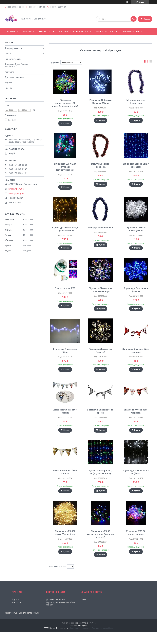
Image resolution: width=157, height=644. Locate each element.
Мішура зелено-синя (100, 227)
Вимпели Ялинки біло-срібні (101, 411)
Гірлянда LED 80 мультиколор (136, 533)
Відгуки (8, 83)
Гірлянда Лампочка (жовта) (100, 350)
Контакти (9, 72)
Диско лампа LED (65, 288)
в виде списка (151, 62)
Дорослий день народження (73, 31)
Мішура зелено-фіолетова (136, 101)
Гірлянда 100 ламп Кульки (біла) (101, 101)
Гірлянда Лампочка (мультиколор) (100, 290)
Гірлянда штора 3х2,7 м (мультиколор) (101, 472)
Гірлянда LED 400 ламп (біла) (136, 229)
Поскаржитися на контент (80, 628)
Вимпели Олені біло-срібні (65, 411)
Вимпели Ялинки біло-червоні (136, 350)
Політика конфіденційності (103, 628)
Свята (8, 54)
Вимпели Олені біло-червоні (136, 411)
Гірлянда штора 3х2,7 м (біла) (136, 472)
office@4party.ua (16, 194)
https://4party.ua (16, 189)
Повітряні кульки (130, 31)
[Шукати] (134, 19)
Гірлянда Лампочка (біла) (65, 350)
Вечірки (11, 31)
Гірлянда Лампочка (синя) (136, 290)
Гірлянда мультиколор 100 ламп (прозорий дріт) (65, 103)
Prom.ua (92, 623)
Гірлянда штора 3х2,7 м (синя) (136, 165)
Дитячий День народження (37, 31)
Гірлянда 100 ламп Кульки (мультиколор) (65, 167)
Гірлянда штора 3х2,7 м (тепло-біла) (65, 229)
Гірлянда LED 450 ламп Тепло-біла (65, 533)
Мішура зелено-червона (101, 165)
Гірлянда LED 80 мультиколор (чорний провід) (100, 534)
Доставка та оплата (14, 77)
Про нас (9, 88)
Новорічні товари (13, 59)
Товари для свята (105, 31)
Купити (66, 123)
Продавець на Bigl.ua (78, 626)
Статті (84, 599)
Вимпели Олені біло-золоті (65, 472)
